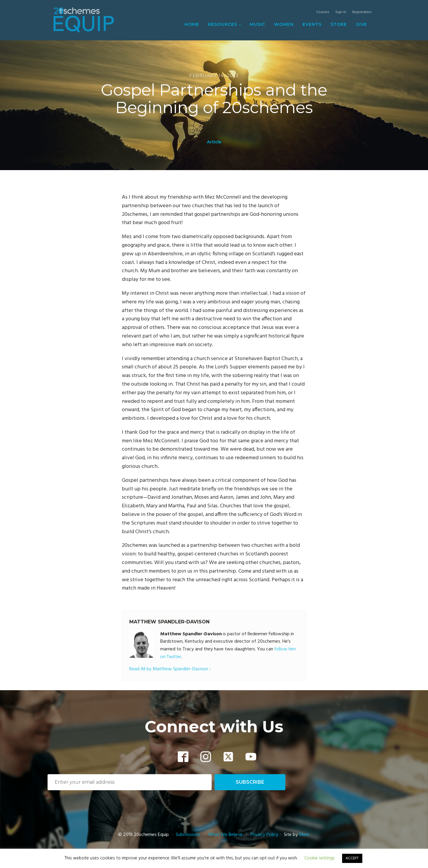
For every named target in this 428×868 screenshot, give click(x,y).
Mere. (305, 835)
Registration (362, 12)
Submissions (188, 835)
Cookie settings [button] (320, 858)
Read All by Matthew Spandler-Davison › (170, 669)
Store (339, 24)
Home (192, 24)
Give (361, 24)
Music (257, 24)
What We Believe (225, 835)
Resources (223, 24)
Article (214, 142)
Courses (323, 12)
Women (284, 24)
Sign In (341, 12)
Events (312, 24)
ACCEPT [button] (352, 858)
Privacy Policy (264, 835)
